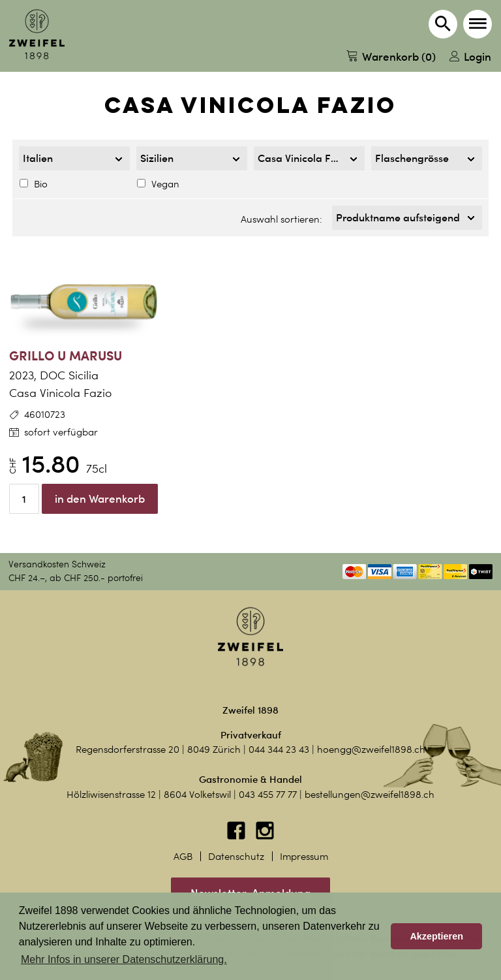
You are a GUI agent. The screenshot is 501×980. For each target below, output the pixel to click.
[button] (478, 24)
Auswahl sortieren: (281, 219)
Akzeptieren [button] (436, 936)
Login (470, 56)
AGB (183, 857)
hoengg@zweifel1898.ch (371, 750)
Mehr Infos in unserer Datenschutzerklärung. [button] (124, 959)
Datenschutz (236, 857)
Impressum (304, 857)
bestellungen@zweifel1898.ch (370, 795)
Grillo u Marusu (66, 356)
